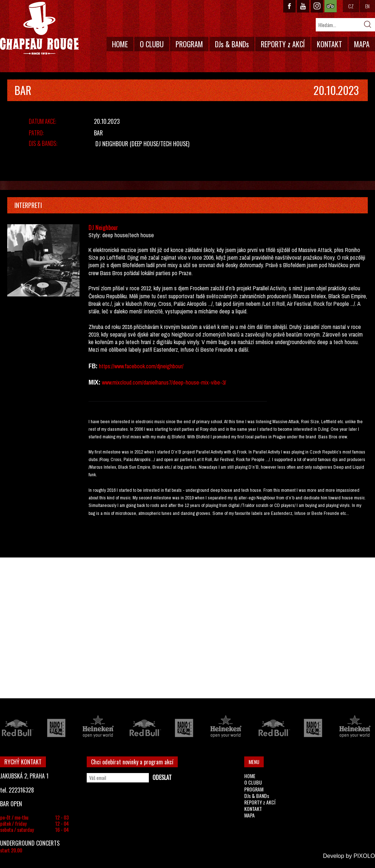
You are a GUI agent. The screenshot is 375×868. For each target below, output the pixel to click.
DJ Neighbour (112, 144)
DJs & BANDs (232, 44)
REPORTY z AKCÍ (283, 44)
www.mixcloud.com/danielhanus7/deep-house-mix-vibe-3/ (164, 382)
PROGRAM (189, 44)
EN (367, 6)
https (105, 366)
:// (112, 366)
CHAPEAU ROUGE (39, 28)
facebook (135, 366)
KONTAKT (329, 44)
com (151, 366)
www (119, 366)
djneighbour (169, 366)
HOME (120, 44)
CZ (351, 6)
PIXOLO (364, 856)
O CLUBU (152, 44)
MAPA (362, 44)
